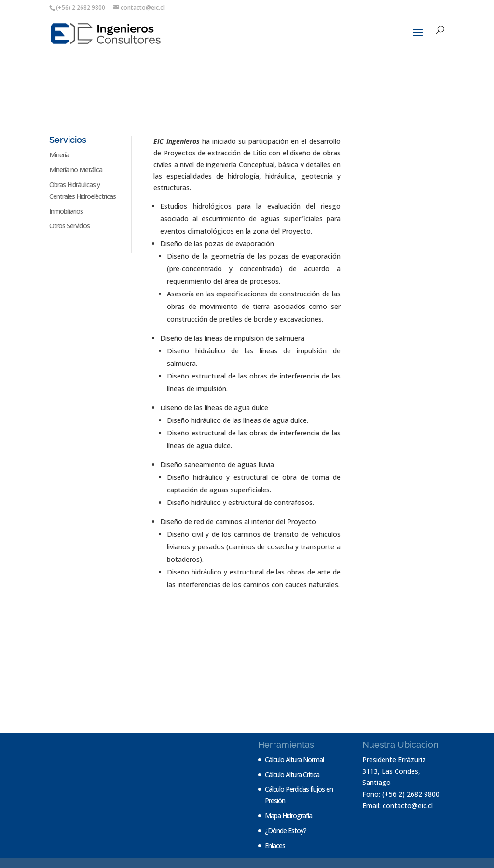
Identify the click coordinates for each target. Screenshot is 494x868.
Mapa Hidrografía (288, 816)
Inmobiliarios (66, 211)
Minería (59, 155)
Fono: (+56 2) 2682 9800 (401, 794)
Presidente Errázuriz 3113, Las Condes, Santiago (394, 771)
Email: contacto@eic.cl (398, 805)
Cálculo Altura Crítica (292, 775)
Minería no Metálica (76, 170)
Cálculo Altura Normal (294, 760)
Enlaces (275, 846)
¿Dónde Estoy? (286, 831)
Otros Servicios (69, 226)
